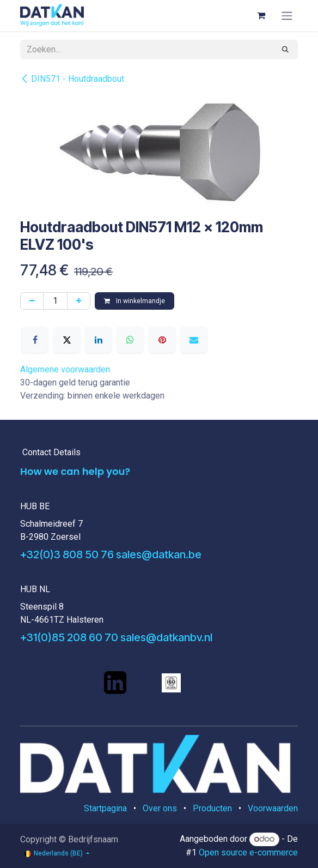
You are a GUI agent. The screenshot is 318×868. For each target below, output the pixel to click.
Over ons (160, 808)
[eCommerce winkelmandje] (261, 15)
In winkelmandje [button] (134, 301)
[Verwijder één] (32, 301)
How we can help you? (75, 471)
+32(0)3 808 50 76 (67, 554)
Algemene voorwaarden (65, 369)
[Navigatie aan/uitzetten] (287, 16)
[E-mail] (194, 340)
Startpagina (105, 808)
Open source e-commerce (248, 852)
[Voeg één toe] (79, 301)
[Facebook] (35, 340)
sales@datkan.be (159, 554)
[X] (67, 340)
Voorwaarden (273, 808)
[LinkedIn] (99, 340)
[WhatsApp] (130, 340)
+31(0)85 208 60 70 (69, 637)
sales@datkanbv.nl (166, 637)
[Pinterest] (162, 340)
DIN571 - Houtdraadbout (72, 79)
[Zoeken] (285, 50)
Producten (212, 808)
